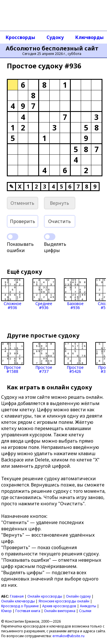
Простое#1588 (13, 358)
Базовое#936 (75, 294)
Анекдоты (88, 606)
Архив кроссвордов (59, 606)
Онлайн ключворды (18, 601)
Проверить (23, 221)
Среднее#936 (44, 294)
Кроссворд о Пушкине (20, 606)
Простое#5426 (75, 358)
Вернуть (59, 203)
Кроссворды (20, 37)
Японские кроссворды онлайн (64, 601)
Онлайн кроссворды (45, 596)
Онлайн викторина (60, 611)
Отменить (22, 203)
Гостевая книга (28, 611)
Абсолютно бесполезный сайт (52, 48)
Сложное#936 (13, 294)
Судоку (55, 37)
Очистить (59, 221)
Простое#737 (44, 358)
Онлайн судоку (78, 596)
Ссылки (85, 611)
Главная (17, 596)
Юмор (6, 611)
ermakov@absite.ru (68, 636)
